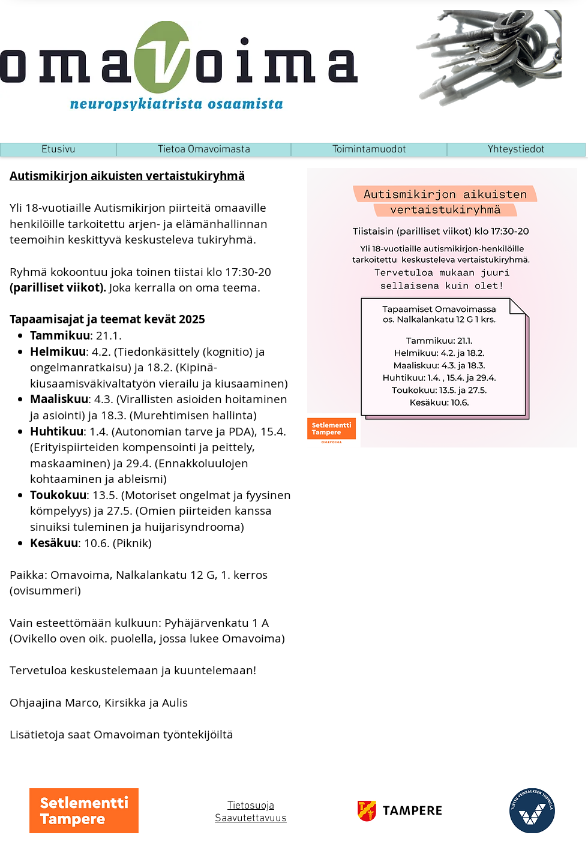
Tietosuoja (251, 806)
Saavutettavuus (251, 819)
